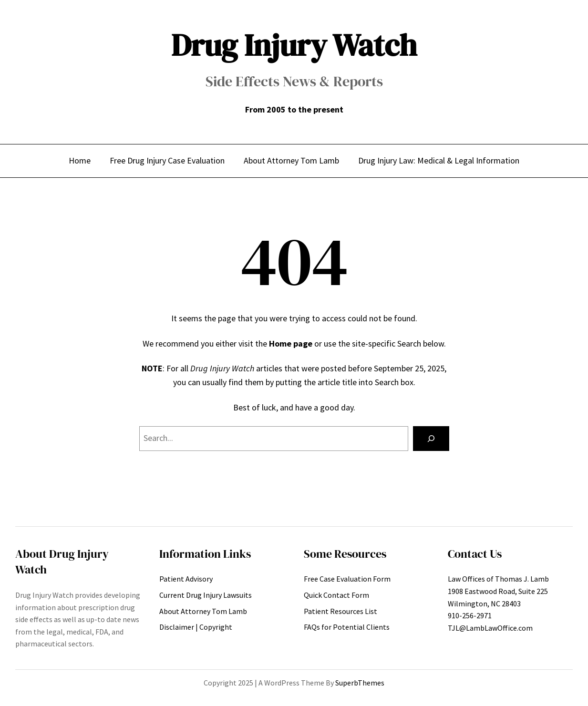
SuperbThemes (360, 683)
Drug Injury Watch (294, 45)
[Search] (431, 439)
